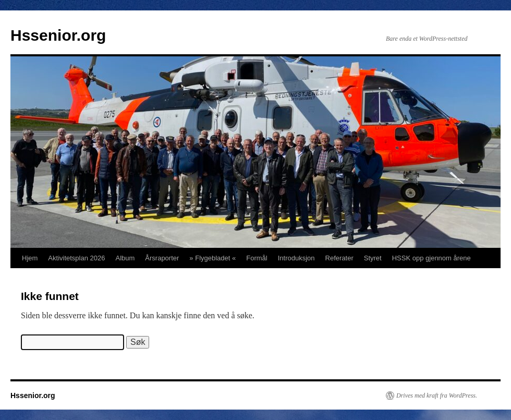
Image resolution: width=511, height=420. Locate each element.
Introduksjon (296, 258)
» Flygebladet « (212, 258)
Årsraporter (162, 258)
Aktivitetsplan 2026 (76, 258)
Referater (339, 258)
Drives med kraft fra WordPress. (437, 395)
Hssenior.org (58, 35)
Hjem (30, 258)
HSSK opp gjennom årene (431, 258)
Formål (257, 258)
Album (125, 258)
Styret (373, 258)
